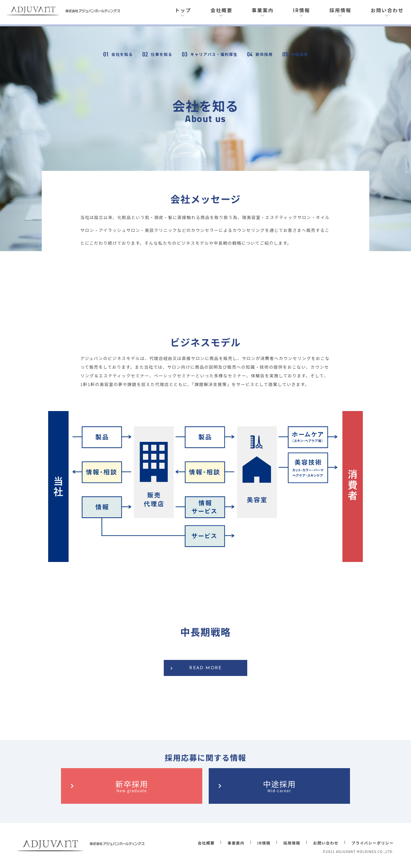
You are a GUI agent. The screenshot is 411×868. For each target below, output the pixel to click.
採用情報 (340, 10)
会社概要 (222, 10)
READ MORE (205, 668)
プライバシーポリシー (372, 843)
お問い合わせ (387, 10)
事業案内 (263, 10)
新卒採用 (132, 786)
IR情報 (302, 10)
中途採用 (279, 786)
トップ (183, 10)
